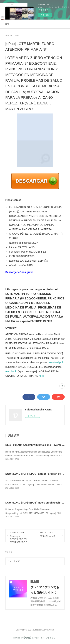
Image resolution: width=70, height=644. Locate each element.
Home (6, 24)
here (41, 376)
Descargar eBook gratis (19, 272)
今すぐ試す (45, 15)
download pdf (55, 362)
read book (11, 371)
